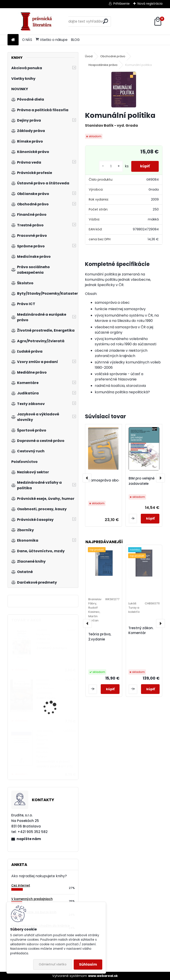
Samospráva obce (104, 480)
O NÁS (27, 40)
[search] (105, 21)
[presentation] (87, 478)
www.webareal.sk (103, 976)
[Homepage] (13, 40)
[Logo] (38, 21)
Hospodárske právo (103, 65)
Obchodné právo (113, 56)
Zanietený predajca (52, 648)
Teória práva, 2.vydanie (100, 637)
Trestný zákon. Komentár (141, 630)
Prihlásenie (122, 4)
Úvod (89, 56)
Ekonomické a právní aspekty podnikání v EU (55, 764)
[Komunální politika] (124, 90)
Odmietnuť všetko (53, 964)
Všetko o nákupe (52, 40)
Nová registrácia (150, 4)
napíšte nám (29, 839)
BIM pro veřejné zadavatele (142, 481)
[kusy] (111, 166)
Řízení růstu (46, 698)
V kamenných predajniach (32, 899)
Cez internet (21, 885)
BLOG (75, 40)
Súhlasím (88, 964)
